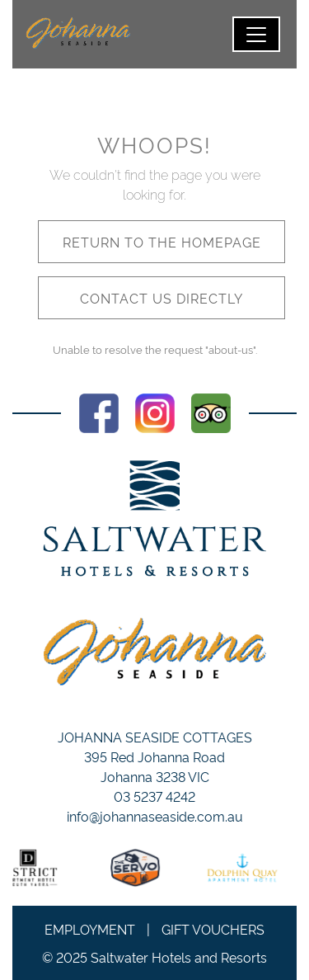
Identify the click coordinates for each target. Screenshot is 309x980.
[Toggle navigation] (256, 34)
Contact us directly (162, 298)
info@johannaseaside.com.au (155, 816)
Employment (90, 929)
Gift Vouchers (213, 929)
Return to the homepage (162, 242)
